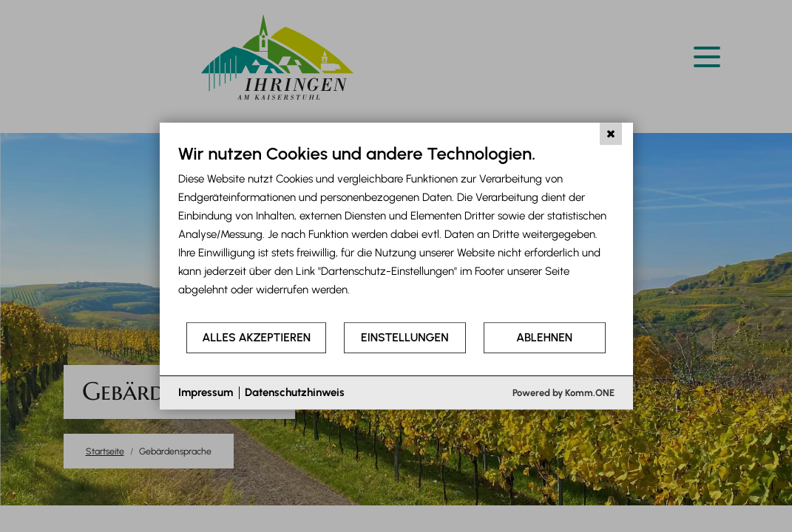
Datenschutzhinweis (295, 392)
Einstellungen (405, 337)
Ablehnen (544, 337)
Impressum (206, 392)
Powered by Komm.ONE (563, 393)
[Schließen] (611, 134)
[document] (396, 232)
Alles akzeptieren (256, 337)
